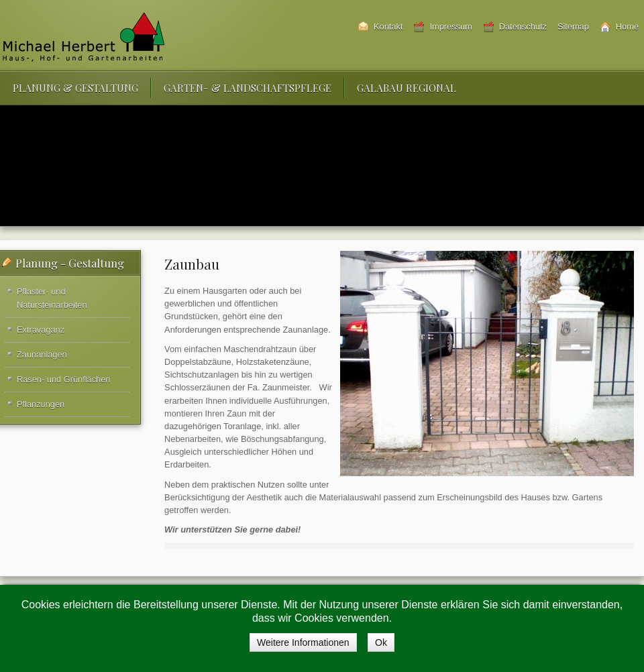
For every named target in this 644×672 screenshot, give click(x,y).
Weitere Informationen (303, 642)
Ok (381, 642)
